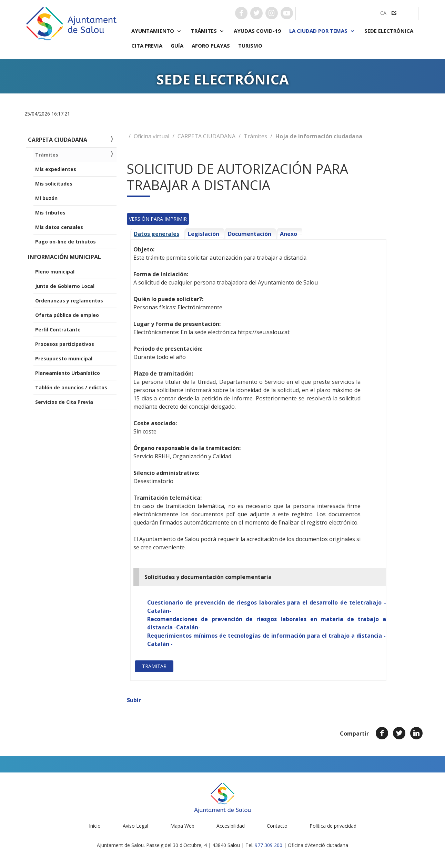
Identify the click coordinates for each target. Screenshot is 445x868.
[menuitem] (383, 13)
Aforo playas (211, 46)
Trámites (208, 31)
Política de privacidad (333, 826)
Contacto (277, 826)
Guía (177, 46)
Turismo (250, 46)
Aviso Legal (135, 826)
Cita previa (147, 46)
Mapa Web (182, 826)
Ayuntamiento (157, 31)
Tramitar (154, 666)
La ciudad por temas (323, 31)
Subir (134, 700)
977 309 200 (269, 845)
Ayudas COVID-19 (257, 31)
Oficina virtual (151, 136)
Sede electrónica (389, 31)
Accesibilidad (231, 826)
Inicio (95, 826)
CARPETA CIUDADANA (206, 136)
